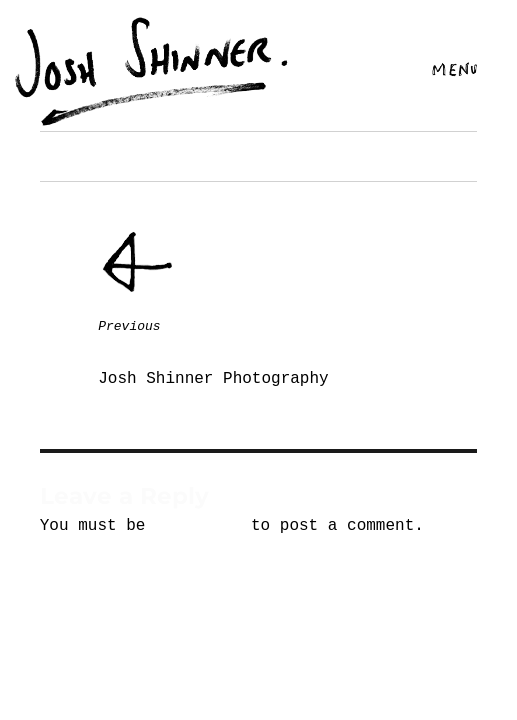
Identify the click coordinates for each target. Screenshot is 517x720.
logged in (198, 526)
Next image (78, 156)
